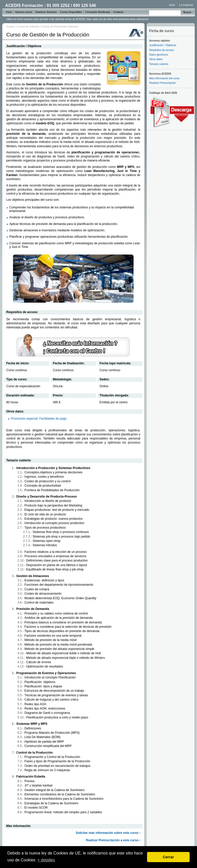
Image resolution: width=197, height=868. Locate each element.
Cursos (10, 27)
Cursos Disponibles (71, 12)
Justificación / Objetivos (163, 45)
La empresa (186, 5)
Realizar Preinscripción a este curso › (113, 840)
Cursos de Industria (28, 27)
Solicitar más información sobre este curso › (108, 833)
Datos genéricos (159, 55)
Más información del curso (165, 78)
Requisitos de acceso (162, 50)
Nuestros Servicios (46, 12)
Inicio (172, 5)
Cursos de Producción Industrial (60, 27)
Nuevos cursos (24, 12)
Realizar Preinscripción (163, 83)
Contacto (118, 12)
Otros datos (156, 59)
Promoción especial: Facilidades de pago (39, 419)
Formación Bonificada (98, 12)
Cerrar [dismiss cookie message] (168, 857)
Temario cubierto (159, 64)
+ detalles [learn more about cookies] (46, 860)
